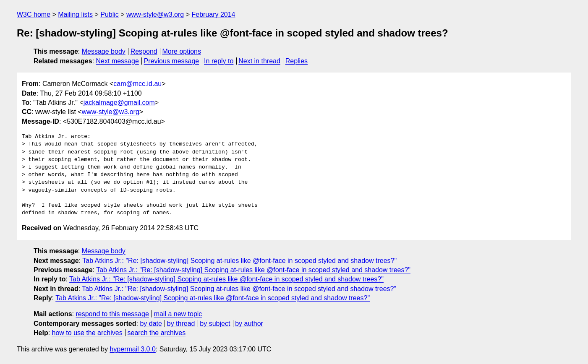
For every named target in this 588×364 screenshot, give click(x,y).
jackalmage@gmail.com (119, 103)
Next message (118, 61)
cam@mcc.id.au (137, 84)
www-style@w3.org (155, 14)
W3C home (34, 14)
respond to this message (112, 314)
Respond (144, 51)
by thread (181, 324)
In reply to (219, 61)
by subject (215, 324)
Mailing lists (75, 14)
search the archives (157, 333)
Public (110, 14)
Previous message (172, 61)
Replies (297, 61)
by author (249, 324)
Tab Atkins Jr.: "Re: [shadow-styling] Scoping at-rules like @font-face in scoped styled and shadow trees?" (239, 261)
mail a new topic (178, 314)
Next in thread (259, 61)
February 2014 (213, 14)
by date (151, 324)
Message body (104, 51)
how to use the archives (87, 333)
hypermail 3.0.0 (132, 349)
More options (182, 51)
